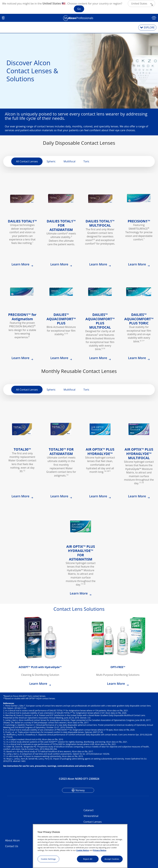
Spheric (51, 161)
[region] (80, 846)
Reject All (88, 859)
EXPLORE (149, 27)
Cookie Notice (83, 850)
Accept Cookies (112, 859)
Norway (80, 790)
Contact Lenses (93, 822)
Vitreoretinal (91, 816)
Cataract (88, 810)
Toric (86, 161)
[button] (141, 4)
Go (79, 9)
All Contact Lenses (27, 161)
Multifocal (70, 161)
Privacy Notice (100, 850)
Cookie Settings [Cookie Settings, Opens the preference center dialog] (48, 859)
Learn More (21, 264)
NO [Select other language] (3, 18)
